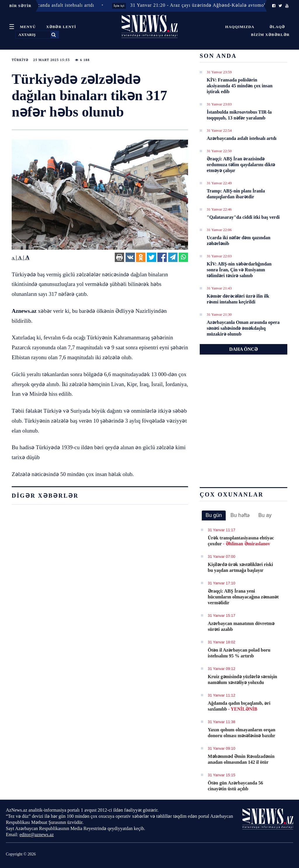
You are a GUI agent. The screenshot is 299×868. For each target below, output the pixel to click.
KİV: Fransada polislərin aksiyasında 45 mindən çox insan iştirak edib (240, 86)
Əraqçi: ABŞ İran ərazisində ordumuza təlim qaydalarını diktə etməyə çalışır (241, 165)
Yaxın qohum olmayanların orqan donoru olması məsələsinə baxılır (242, 733)
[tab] (214, 515)
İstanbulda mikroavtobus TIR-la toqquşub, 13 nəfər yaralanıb (239, 115)
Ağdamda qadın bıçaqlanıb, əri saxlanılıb (239, 706)
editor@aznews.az (37, 835)
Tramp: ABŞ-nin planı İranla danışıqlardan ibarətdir (236, 194)
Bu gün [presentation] (214, 515)
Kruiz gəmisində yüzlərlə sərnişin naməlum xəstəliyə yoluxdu (242, 679)
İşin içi (123, 6)
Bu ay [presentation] (265, 515)
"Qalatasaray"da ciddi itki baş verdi (243, 217)
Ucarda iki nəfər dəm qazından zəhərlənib (239, 241)
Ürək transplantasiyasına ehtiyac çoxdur (241, 541)
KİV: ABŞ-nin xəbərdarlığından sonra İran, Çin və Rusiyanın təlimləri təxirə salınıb (239, 270)
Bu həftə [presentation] (240, 515)
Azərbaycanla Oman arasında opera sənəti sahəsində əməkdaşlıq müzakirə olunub (243, 328)
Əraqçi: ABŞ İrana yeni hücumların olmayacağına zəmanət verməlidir (243, 597)
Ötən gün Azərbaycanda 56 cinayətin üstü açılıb (235, 786)
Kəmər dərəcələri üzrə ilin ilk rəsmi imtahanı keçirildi (238, 299)
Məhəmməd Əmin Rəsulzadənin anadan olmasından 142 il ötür (241, 759)
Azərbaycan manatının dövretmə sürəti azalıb (241, 626)
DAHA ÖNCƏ (244, 349)
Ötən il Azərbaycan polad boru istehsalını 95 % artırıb (239, 653)
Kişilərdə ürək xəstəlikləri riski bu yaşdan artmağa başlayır (240, 567)
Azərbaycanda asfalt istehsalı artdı (242, 138)
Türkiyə (20, 60)
